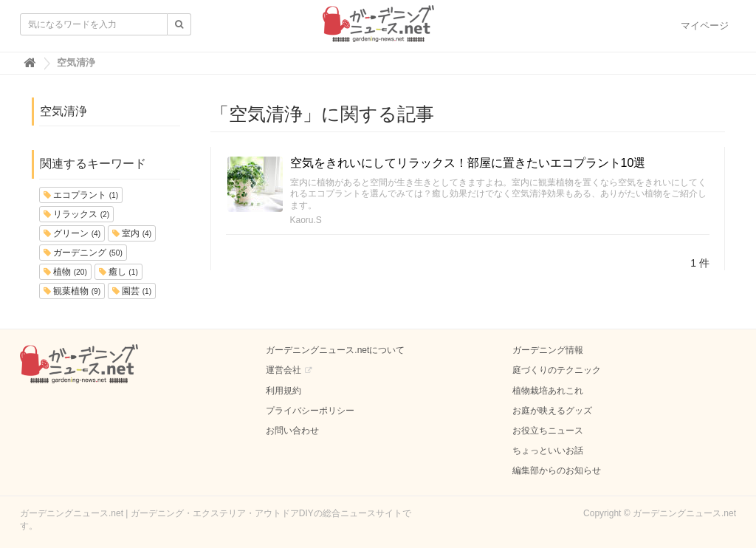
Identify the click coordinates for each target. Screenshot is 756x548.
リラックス (76, 214)
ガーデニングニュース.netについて (335, 350)
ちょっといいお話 (548, 451)
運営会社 (283, 370)
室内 (132, 233)
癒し (118, 272)
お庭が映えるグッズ (552, 411)
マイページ (705, 25)
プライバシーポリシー (310, 411)
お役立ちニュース (548, 431)
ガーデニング (83, 253)
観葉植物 (72, 291)
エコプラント (81, 195)
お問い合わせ (292, 431)
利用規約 (283, 391)
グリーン (72, 233)
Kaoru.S (306, 220)
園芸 (132, 291)
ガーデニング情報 (548, 350)
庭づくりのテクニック (557, 370)
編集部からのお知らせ (557, 470)
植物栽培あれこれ (548, 391)
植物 (65, 272)
